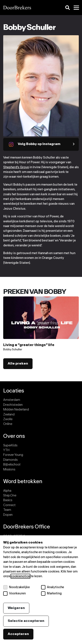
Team (7, 510)
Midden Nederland (16, 410)
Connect (9, 505)
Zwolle (8, 419)
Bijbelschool (12, 465)
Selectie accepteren (26, 621)
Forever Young (13, 455)
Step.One (10, 495)
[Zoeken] (68, 8)
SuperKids (10, 445)
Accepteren (18, 634)
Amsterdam (12, 400)
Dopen (8, 515)
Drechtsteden (13, 405)
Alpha (7, 491)
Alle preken (18, 364)
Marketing (51, 594)
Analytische (53, 587)
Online (8, 424)
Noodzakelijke (16, 587)
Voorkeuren (14, 594)
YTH (6, 450)
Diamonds (10, 460)
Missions (9, 469)
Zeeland (9, 414)
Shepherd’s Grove (16, 167)
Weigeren (16, 608)
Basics (8, 500)
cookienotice (20, 576)
